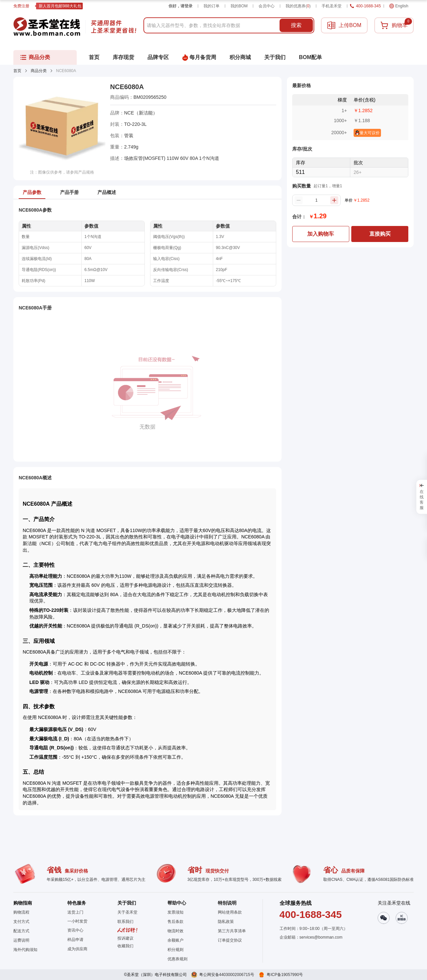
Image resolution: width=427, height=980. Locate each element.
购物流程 (21, 912)
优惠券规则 (177, 959)
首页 (17, 71)
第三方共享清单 (232, 931)
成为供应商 (77, 949)
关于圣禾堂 (127, 912)
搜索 (296, 25)
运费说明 (21, 940)
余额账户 (175, 940)
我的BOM (239, 6)
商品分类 (39, 71)
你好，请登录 (180, 6)
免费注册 (21, 6)
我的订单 (211, 6)
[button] (127, 946)
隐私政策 (226, 922)
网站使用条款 (230, 912)
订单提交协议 (230, 940)
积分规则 (175, 950)
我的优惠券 (298, 6)
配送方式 (21, 931)
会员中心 (267, 6)
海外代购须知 (25, 950)
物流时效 (175, 931)
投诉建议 (125, 938)
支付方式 (21, 922)
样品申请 (75, 940)
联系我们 (125, 922)
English (399, 6)
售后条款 (175, 922)
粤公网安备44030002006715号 (227, 975)
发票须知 (175, 912)
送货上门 (75, 912)
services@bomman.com (321, 937)
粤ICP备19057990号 (285, 975)
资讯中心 (75, 930)
